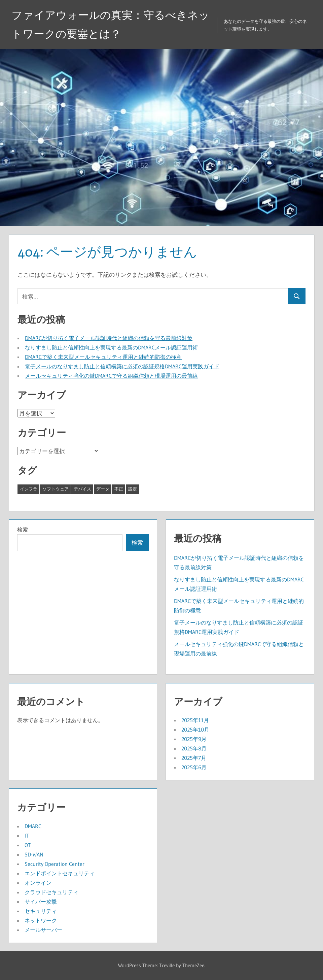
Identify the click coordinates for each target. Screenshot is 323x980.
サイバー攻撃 (41, 902)
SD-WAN (34, 854)
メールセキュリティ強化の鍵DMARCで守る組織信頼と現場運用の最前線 (111, 376)
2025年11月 (195, 720)
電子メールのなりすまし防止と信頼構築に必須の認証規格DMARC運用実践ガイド (122, 366)
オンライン (38, 883)
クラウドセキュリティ (51, 892)
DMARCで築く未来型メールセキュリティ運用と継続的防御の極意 (103, 357)
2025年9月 (194, 739)
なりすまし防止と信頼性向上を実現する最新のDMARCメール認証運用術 (111, 347)
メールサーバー (43, 930)
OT (28, 845)
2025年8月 (194, 748)
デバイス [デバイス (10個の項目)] (82, 489)
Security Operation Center (55, 864)
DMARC (33, 826)
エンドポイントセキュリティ (60, 873)
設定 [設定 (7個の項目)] (133, 489)
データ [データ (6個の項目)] (103, 489)
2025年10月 (195, 730)
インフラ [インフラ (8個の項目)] (29, 489)
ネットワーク (41, 920)
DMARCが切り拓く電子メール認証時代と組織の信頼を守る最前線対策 (109, 338)
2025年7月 (194, 758)
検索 (23, 530)
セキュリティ (41, 911)
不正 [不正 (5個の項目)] (119, 489)
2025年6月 (194, 767)
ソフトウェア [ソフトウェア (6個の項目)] (56, 489)
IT (27, 836)
